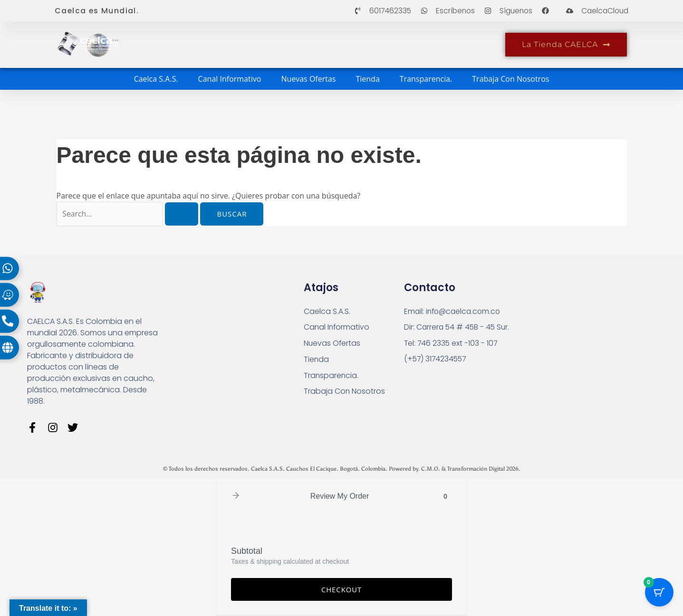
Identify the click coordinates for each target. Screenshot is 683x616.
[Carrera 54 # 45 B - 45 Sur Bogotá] (580, 340)
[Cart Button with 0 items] (659, 592)
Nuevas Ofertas (308, 79)
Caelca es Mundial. (97, 11)
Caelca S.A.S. (156, 79)
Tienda (367, 79)
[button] (236, 497)
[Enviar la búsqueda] (183, 214)
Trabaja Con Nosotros (510, 79)
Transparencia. (426, 79)
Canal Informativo (230, 79)
